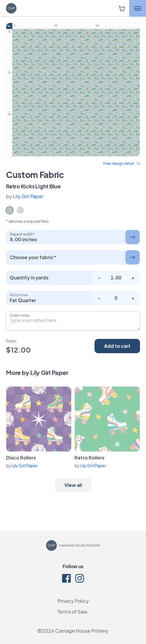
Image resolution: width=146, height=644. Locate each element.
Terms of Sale (72, 612)
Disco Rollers (21, 458)
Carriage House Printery (82, 631)
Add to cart (117, 346)
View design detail (121, 163)
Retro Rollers (89, 458)
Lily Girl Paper (28, 196)
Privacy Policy (73, 601)
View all (73, 485)
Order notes (20, 315)
